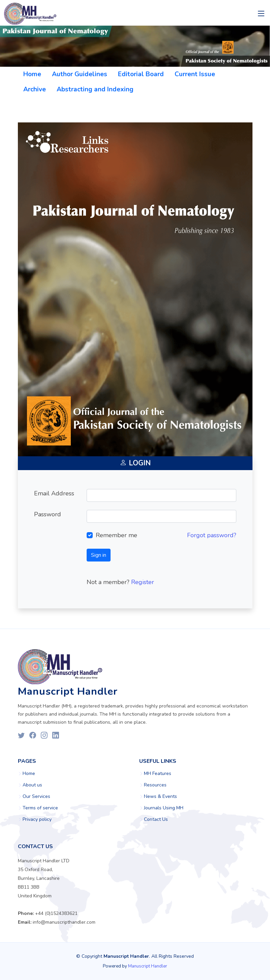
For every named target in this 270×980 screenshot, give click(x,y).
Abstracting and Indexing (95, 89)
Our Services (36, 797)
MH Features (158, 774)
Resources (155, 785)
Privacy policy (37, 819)
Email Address (54, 493)
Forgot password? (212, 535)
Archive (35, 89)
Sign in (99, 555)
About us (32, 785)
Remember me (116, 535)
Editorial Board (141, 74)
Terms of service (40, 808)
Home (32, 74)
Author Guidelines (80, 74)
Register (143, 582)
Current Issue (195, 74)
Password (48, 514)
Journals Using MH (164, 808)
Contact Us (156, 819)
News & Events (160, 797)
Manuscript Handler (148, 966)
